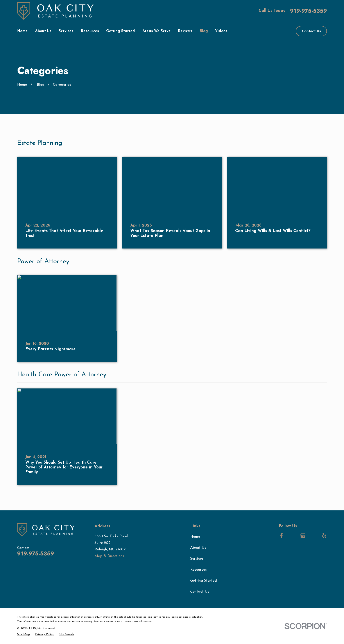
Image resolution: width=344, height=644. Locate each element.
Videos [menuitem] (221, 31)
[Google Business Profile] (303, 536)
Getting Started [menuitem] (121, 31)
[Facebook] (281, 536)
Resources (198, 570)
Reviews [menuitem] (185, 31)
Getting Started (203, 581)
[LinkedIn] (292, 536)
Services (197, 559)
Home (195, 537)
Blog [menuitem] (204, 31)
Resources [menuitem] (90, 31)
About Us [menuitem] (43, 31)
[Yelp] (324, 536)
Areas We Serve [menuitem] (157, 31)
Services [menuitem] (66, 31)
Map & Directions (109, 556)
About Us (198, 548)
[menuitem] (23, 634)
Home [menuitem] (22, 31)
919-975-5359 (308, 11)
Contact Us (311, 31)
